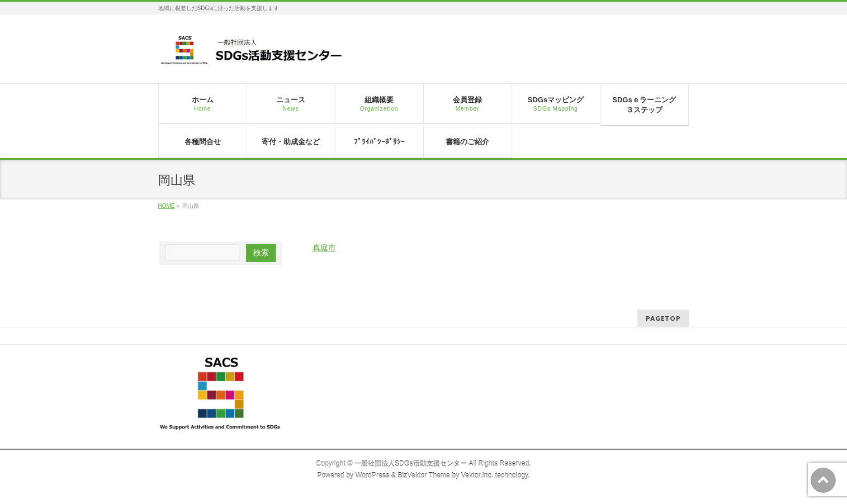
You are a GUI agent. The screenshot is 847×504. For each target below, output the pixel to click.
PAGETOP (663, 318)
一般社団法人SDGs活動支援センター (411, 464)
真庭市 (324, 248)
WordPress (373, 476)
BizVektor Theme (424, 476)
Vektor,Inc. (477, 476)
